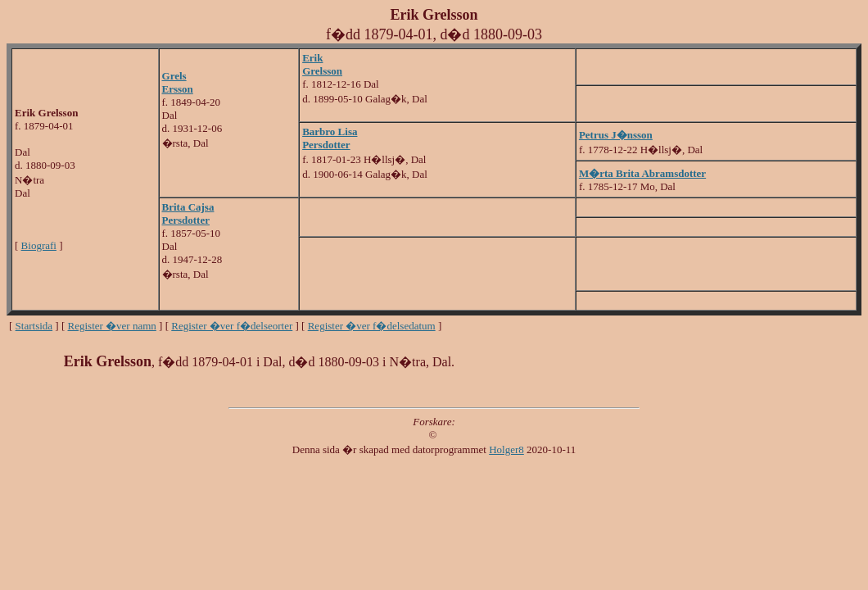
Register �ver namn (112, 326)
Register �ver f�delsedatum (372, 326)
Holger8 (506, 449)
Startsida (34, 326)
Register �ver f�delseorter (232, 326)
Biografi (39, 245)
